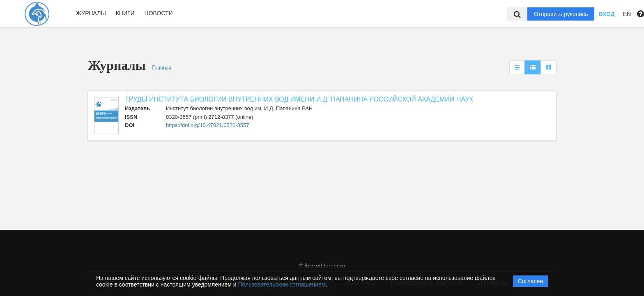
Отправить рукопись (561, 14)
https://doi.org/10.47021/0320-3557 (207, 125)
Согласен (530, 281)
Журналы (91, 13)
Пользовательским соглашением (282, 284)
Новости (159, 13)
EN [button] (627, 14)
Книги (125, 13)
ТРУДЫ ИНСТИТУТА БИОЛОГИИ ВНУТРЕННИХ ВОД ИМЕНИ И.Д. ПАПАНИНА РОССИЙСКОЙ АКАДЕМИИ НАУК (299, 99)
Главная (162, 68)
